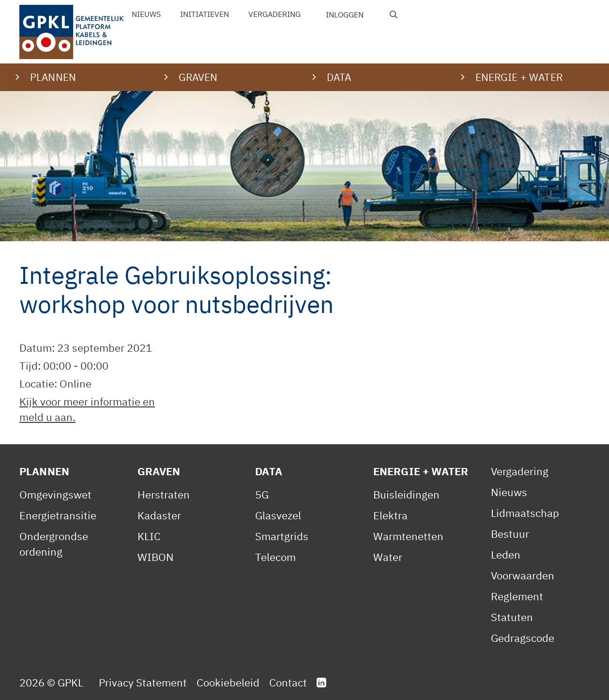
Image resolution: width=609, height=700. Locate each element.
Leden (506, 554)
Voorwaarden (523, 575)
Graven (159, 471)
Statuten (512, 617)
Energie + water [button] (519, 77)
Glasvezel (278, 515)
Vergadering (274, 14)
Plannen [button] (53, 77)
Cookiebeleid (228, 682)
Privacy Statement (143, 682)
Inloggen (345, 15)
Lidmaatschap (525, 513)
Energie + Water (421, 471)
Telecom (275, 557)
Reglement (517, 596)
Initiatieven (205, 14)
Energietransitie (58, 515)
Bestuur (510, 534)
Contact (288, 682)
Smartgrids (282, 536)
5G (262, 494)
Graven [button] (198, 77)
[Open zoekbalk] (394, 15)
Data (269, 471)
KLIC (149, 536)
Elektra (390, 515)
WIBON (156, 557)
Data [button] (339, 77)
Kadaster (159, 515)
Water (388, 557)
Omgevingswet (55, 494)
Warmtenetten (408, 536)
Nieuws (146, 14)
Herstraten (164, 494)
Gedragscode (523, 638)
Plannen (44, 471)
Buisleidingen (406, 494)
